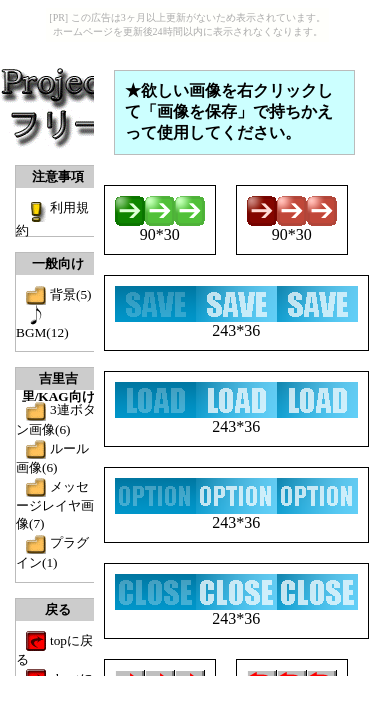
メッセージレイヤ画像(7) (55, 505)
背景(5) (71, 294)
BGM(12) (42, 332)
